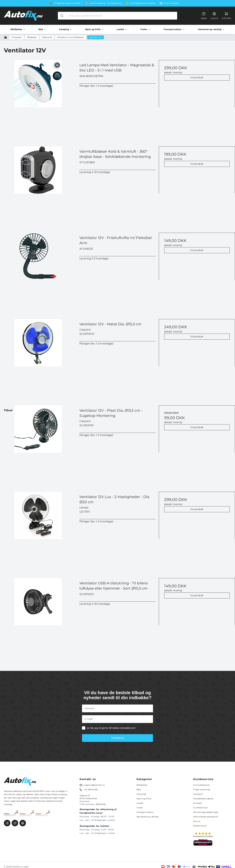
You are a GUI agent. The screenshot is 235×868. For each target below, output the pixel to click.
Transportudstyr (145, 812)
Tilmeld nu (117, 738)
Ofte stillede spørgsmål (206, 817)
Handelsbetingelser (203, 799)
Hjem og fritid (144, 799)
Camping (141, 794)
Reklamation (200, 826)
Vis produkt (197, 77)
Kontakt (197, 803)
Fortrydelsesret (201, 785)
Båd (139, 789)
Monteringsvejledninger (206, 812)
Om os (197, 821)
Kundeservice (200, 808)
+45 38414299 (91, 789)
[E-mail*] (117, 719)
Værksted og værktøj (148, 817)
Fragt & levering (202, 789)
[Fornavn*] (117, 708)
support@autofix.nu (94, 785)
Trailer (140, 808)
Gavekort (198, 794)
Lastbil (140, 803)
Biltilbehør (142, 785)
